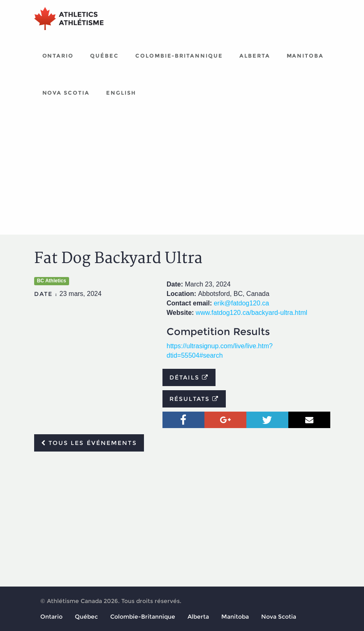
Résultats (194, 399)
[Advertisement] (182, 173)
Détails (189, 377)
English (121, 93)
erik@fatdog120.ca (242, 303)
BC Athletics (52, 281)
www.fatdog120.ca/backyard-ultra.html (252, 313)
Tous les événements (89, 443)
